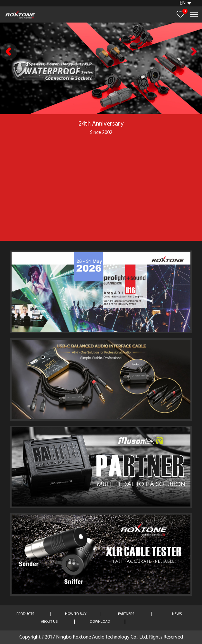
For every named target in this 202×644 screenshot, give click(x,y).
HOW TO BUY (76, 614)
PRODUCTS (25, 614)
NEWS (177, 614)
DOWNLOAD (100, 622)
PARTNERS (126, 614)
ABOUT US (49, 622)
